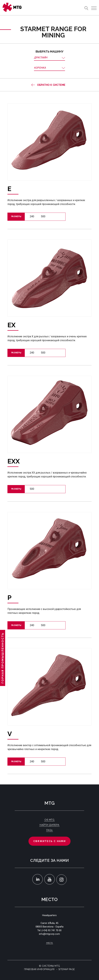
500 (43, 216)
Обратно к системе (51, 85)
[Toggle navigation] (94, 8)
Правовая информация (39, 969)
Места (49, 943)
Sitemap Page (67, 969)
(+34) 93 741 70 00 (52, 930)
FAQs (49, 830)
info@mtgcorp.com (49, 934)
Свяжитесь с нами (49, 841)
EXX (14, 461)
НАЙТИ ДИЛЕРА (49, 825)
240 (32, 216)
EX (11, 325)
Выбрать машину (49, 51)
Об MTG (49, 820)
